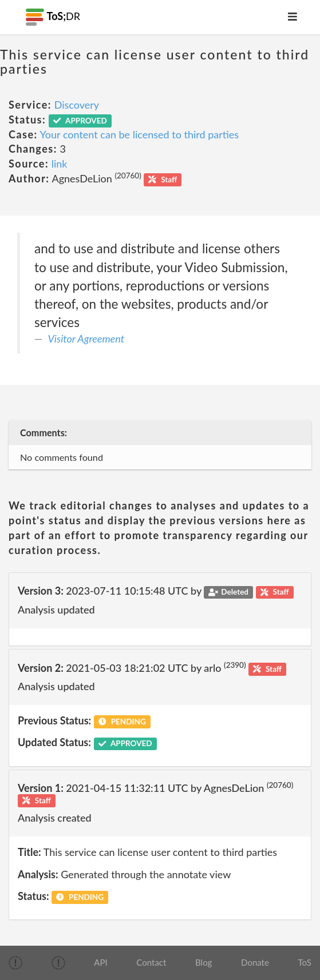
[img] (15, 963)
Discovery (77, 105)
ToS (305, 962)
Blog (204, 962)
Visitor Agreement (86, 338)
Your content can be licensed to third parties (140, 134)
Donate (255, 962)
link (60, 164)
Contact (151, 962)
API (100, 962)
